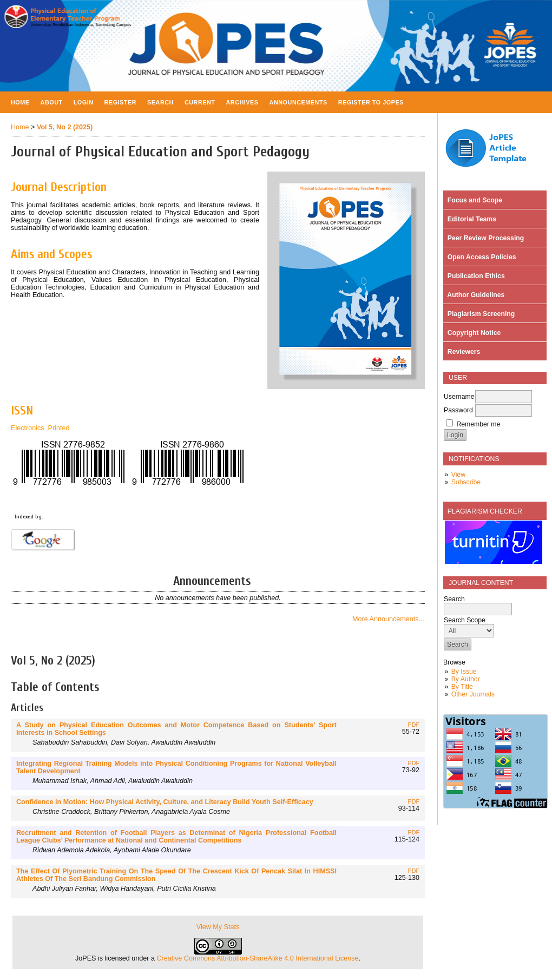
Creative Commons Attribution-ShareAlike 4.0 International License (257, 958)
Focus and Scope (473, 200)
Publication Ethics (474, 276)
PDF (414, 725)
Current (200, 102)
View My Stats (218, 927)
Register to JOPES (371, 102)
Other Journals (473, 694)
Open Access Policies (480, 257)
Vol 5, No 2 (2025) (65, 127)
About (52, 102)
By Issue (464, 672)
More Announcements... (388, 619)
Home (20, 102)
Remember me (478, 424)
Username (459, 397)
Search (160, 102)
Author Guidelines (474, 295)
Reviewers (462, 352)
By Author (466, 679)
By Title (462, 687)
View (458, 475)
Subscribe (466, 482)
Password (458, 410)
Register (121, 102)
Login (84, 102)
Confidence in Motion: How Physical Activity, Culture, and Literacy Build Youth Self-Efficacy (165, 802)
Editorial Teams (470, 219)
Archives (242, 102)
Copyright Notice (472, 333)
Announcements (298, 102)
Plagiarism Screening (479, 314)
